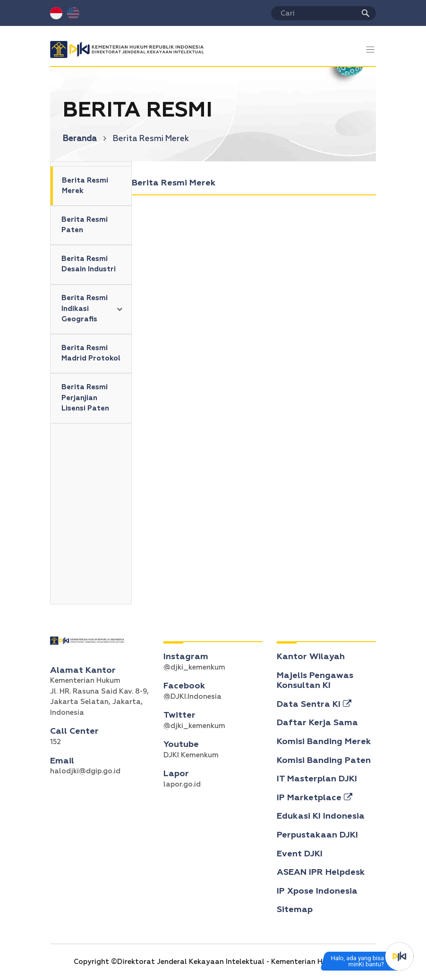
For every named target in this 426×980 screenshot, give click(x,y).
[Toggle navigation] (371, 50)
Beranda (85, 139)
